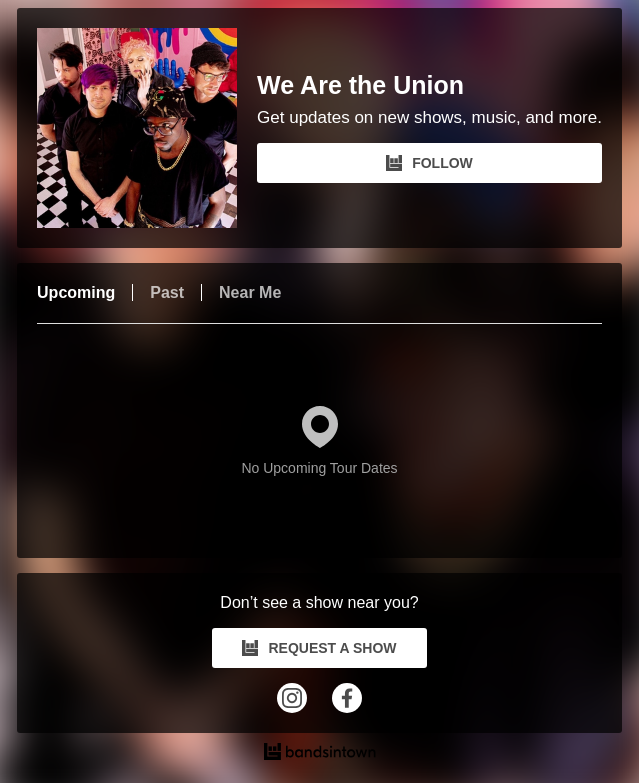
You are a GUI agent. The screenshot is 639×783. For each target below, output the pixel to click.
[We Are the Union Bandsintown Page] (147, 128)
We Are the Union (360, 85)
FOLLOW (429, 163)
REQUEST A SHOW (319, 648)
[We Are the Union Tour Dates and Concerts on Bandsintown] (319, 754)
